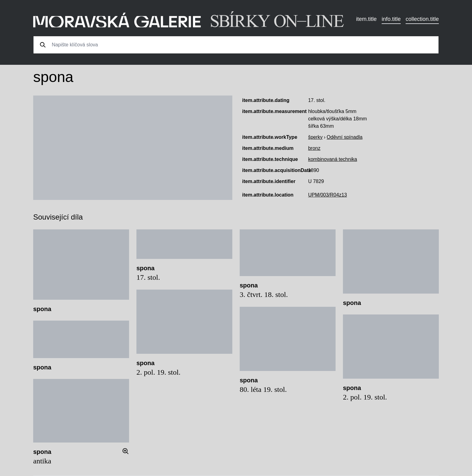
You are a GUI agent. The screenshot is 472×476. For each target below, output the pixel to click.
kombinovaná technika (333, 159)
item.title (366, 19)
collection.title (422, 19)
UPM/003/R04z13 (328, 195)
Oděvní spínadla (345, 137)
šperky (315, 137)
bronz (314, 148)
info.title (391, 19)
